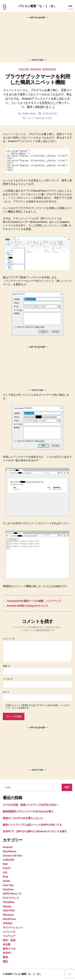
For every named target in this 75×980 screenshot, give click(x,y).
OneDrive (8, 889)
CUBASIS (8, 860)
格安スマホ (9, 949)
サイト (6, 692)
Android (8, 847)
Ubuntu (7, 906)
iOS (5, 873)
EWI (5, 864)
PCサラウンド (11, 898)
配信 (5, 957)
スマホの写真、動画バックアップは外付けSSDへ (31, 805)
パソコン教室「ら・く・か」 (38, 6)
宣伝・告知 (9, 940)
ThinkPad (8, 902)
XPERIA (7, 923)
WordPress (49, 69)
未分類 (7, 944)
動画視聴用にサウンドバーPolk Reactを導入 (28, 811)
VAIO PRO (24, 69)
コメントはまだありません (40, 118)
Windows (36, 69)
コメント (9, 639)
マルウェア (9, 936)
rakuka (33, 113)
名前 (6, 666)
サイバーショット (13, 928)
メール (8, 679)
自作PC (7, 953)
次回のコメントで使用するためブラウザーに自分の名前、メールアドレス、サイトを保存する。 (38, 707)
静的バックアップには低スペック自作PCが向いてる (32, 825)
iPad (5, 877)
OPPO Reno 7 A (12, 894)
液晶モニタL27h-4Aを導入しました (23, 818)
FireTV (7, 868)
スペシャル (9, 932)
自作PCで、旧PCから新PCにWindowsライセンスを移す (35, 831)
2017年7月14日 (50, 113)
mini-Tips (8, 885)
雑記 (5, 961)
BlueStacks (10, 851)
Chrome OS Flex (13, 856)
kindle (6, 881)
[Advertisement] (37, 39)
